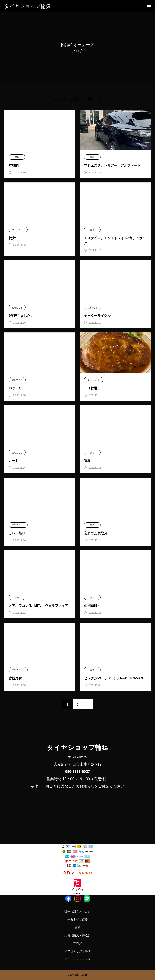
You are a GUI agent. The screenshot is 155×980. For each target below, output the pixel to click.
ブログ (77, 943)
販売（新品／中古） (77, 912)
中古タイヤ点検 (77, 919)
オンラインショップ (77, 959)
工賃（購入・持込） (77, 935)
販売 (92, 157)
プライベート (18, 230)
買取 (17, 157)
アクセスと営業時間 (77, 951)
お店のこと (17, 308)
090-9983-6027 (78, 772)
